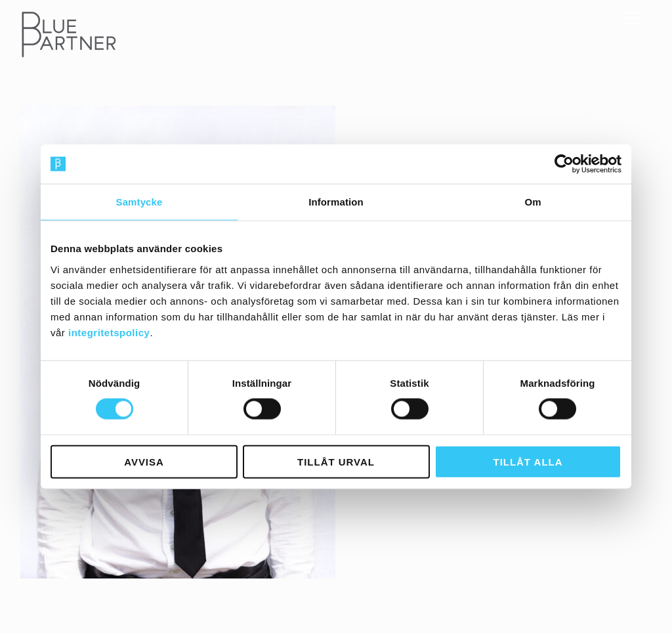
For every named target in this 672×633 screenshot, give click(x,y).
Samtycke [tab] (139, 202)
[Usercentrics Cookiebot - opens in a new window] (564, 164)
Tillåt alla (528, 461)
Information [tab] (336, 202)
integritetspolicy (109, 332)
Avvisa (144, 461)
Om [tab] (533, 202)
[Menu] (632, 18)
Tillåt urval (336, 461)
